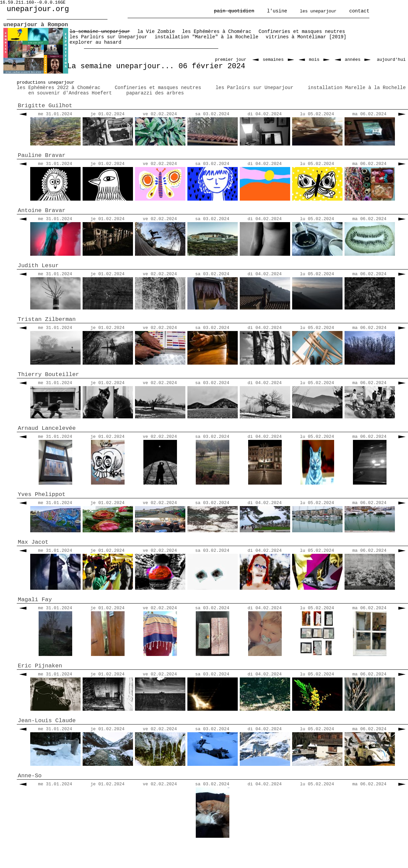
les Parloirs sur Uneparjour (255, 88)
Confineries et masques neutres (158, 88)
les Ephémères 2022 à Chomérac (59, 88)
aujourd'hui (391, 60)
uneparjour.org (38, 9)
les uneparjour (318, 11)
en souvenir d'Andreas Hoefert (70, 93)
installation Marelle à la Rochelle (357, 88)
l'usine (277, 11)
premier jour (231, 60)
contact (359, 11)
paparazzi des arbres (155, 93)
